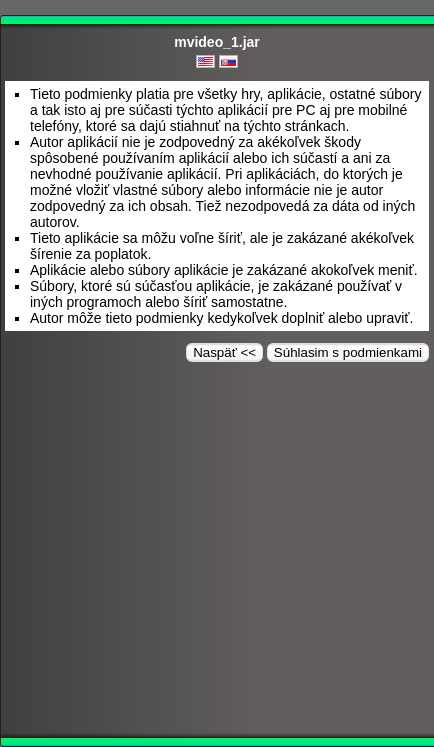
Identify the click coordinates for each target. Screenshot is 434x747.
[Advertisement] (217, 554)
